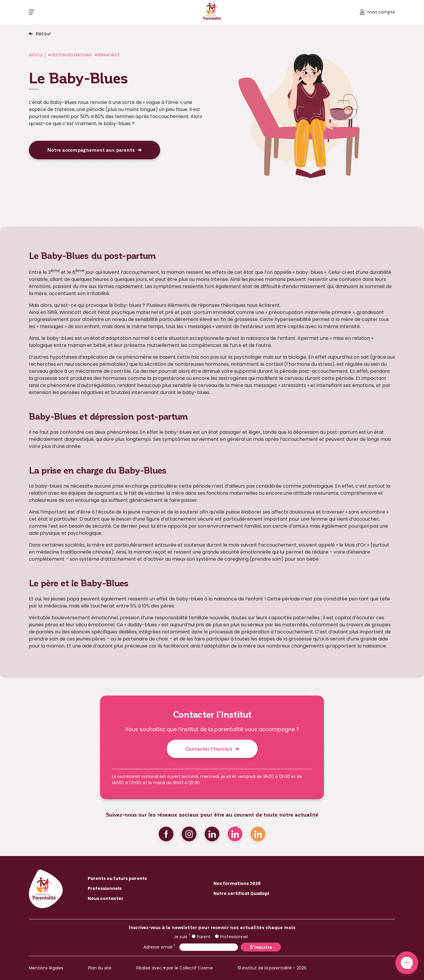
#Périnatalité (107, 55)
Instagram (189, 834)
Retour (43, 34)
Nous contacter (106, 898)
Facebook (166, 834)
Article (36, 55)
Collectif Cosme (196, 968)
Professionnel (231, 937)
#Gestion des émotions (70, 55)
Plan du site (100, 968)
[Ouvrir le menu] (32, 12)
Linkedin (212, 834)
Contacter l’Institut (209, 749)
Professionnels (105, 888)
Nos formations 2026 (237, 883)
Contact (407, 963)
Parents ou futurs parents (117, 878)
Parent (201, 937)
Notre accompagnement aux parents (91, 150)
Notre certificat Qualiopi (241, 893)
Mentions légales (46, 968)
